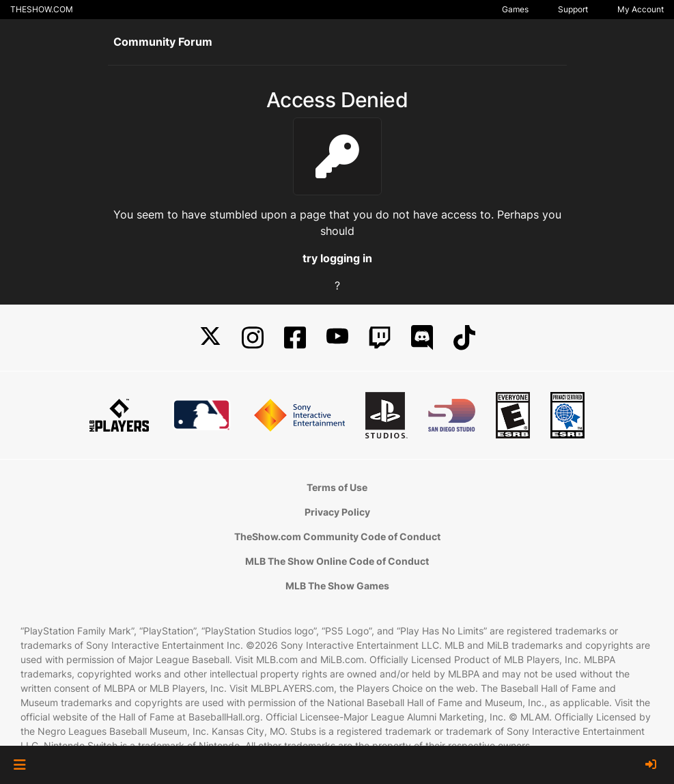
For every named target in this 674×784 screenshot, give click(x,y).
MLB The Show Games (337, 586)
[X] (210, 338)
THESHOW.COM (42, 9)
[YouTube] (337, 338)
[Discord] (422, 338)
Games (515, 9)
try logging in (337, 258)
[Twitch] (380, 338)
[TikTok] (464, 338)
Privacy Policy (337, 512)
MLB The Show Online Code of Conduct (337, 561)
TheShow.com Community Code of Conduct (337, 536)
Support (573, 9)
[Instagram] (253, 338)
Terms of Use (337, 487)
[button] (19, 765)
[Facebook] (295, 338)
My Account (641, 9)
